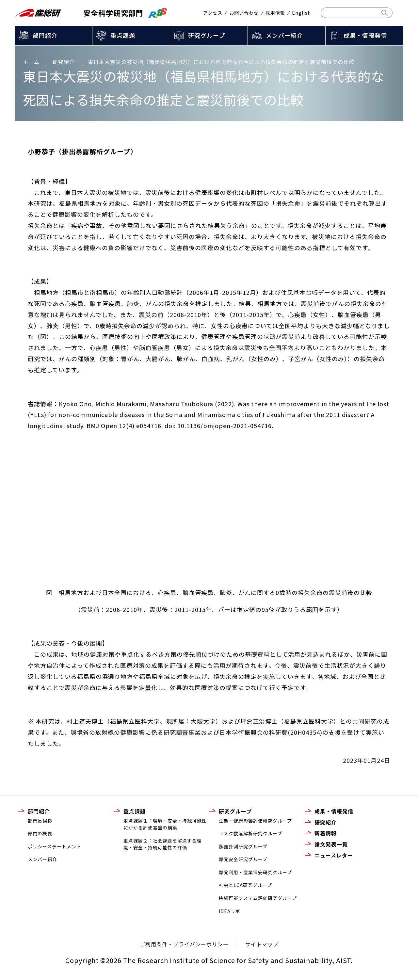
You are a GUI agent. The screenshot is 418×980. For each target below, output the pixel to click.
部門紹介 (45, 35)
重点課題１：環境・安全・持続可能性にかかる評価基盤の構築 (165, 824)
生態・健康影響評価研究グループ (255, 821)
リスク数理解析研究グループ (250, 833)
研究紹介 (326, 822)
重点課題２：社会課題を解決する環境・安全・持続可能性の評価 (163, 844)
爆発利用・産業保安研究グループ (255, 872)
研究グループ (207, 35)
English (301, 13)
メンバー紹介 (284, 35)
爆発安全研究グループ (243, 859)
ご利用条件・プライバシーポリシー (184, 944)
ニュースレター (334, 855)
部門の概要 (40, 833)
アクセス (213, 13)
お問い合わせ (244, 13)
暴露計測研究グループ (243, 846)
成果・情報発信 (365, 35)
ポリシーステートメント (55, 846)
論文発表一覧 (331, 844)
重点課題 (123, 35)
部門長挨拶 (40, 821)
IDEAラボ (230, 911)
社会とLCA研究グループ (245, 885)
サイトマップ (262, 944)
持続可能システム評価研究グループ (258, 898)
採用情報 (275, 13)
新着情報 (326, 833)
